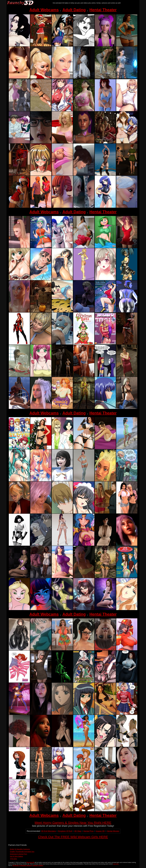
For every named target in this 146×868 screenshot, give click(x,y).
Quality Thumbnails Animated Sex (22, 852)
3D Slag (78, 831)
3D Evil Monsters (49, 831)
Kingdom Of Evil (65, 831)
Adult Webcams (44, 10)
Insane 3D (100, 831)
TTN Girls (13, 859)
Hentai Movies (113, 831)
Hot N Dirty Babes (16, 856)
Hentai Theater (103, 10)
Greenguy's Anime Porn (19, 854)
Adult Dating (74, 10)
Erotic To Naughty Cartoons (20, 849)
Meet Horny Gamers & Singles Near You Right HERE (73, 823)
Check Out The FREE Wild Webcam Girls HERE (73, 837)
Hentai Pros (88, 831)
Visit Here (116, 864)
